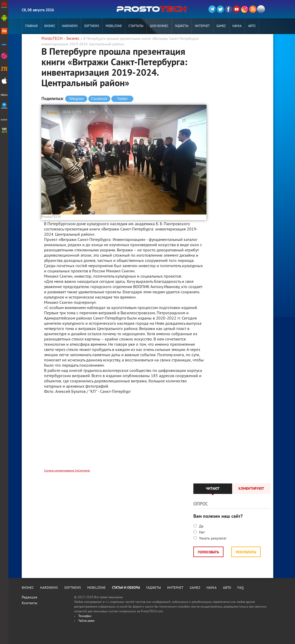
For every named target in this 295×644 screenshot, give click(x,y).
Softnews (92, 26)
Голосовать (208, 552)
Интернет (202, 26)
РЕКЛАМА (31, 42)
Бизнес (50, 26)
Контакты (29, 603)
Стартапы (136, 26)
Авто (252, 26)
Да (201, 527)
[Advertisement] (124, 435)
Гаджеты (182, 26)
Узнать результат (212, 539)
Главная (31, 26)
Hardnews (70, 26)
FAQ (241, 588)
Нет (201, 533)
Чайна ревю (86, 621)
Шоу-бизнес (159, 26)
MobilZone (114, 26)
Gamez (221, 26)
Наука (237, 26)
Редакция (29, 598)
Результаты (246, 552)
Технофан (85, 616)
